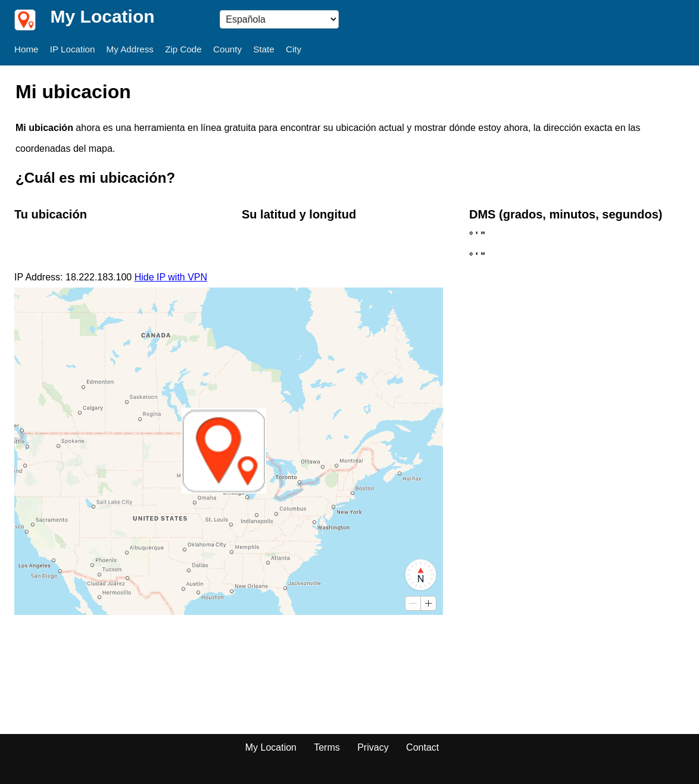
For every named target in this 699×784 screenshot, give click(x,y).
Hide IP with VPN (171, 277)
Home (26, 49)
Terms (327, 747)
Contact (422, 747)
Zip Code (183, 49)
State (263, 49)
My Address (130, 49)
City (294, 49)
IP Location (73, 49)
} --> (279, 19)
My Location (271, 747)
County (227, 49)
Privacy (373, 747)
